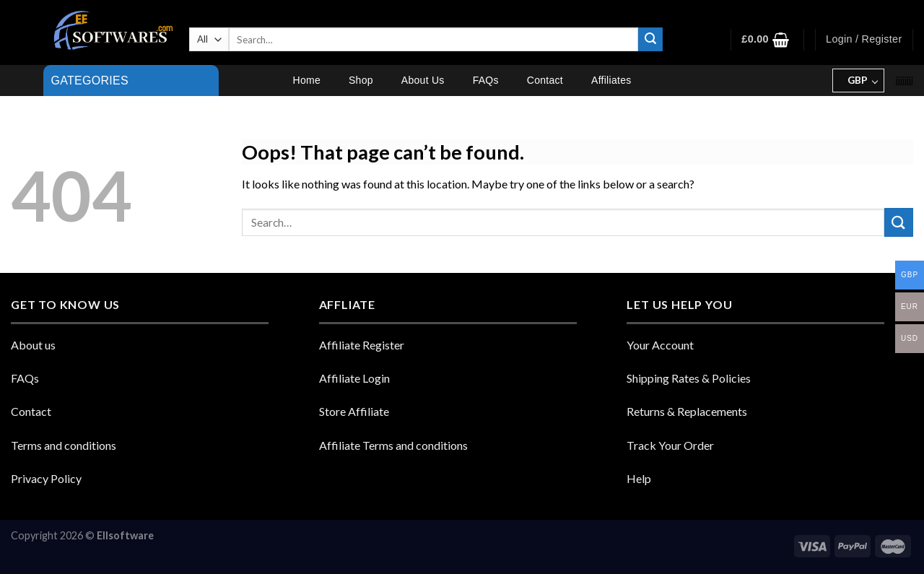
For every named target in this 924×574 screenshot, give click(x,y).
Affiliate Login (354, 378)
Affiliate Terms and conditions (393, 445)
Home (307, 80)
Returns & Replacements (687, 411)
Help (639, 478)
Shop (361, 80)
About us (33, 345)
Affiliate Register (362, 345)
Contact (545, 80)
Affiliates (611, 80)
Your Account (660, 345)
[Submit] (650, 40)
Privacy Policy (46, 478)
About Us (423, 80)
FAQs (486, 80)
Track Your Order (670, 445)
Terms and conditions (64, 445)
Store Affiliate (354, 411)
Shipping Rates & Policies (689, 378)
